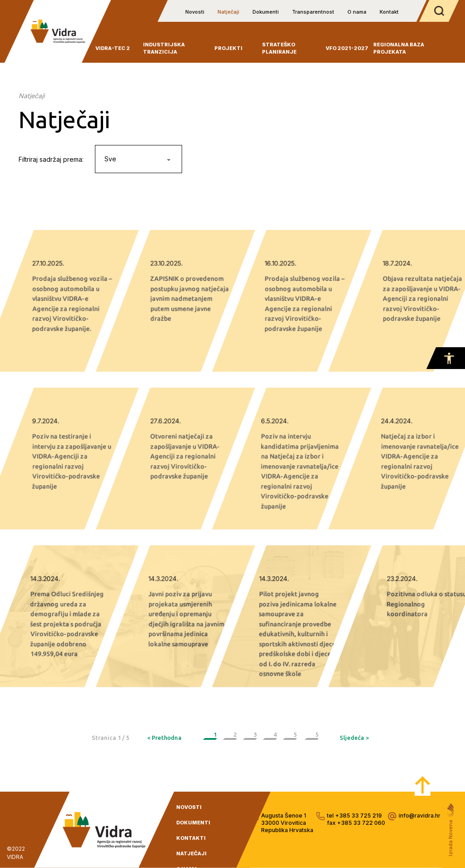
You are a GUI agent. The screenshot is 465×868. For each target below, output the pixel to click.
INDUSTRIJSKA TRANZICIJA (164, 48)
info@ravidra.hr (420, 816)
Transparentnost (313, 12)
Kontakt (389, 12)
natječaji (191, 853)
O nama (357, 12)
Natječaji (228, 12)
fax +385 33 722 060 (356, 823)
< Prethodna (164, 738)
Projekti (228, 48)
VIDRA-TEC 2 (113, 48)
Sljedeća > (354, 738)
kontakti (191, 838)
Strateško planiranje (279, 48)
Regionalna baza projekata (399, 48)
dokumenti (193, 823)
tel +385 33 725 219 (354, 816)
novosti (189, 807)
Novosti (195, 12)
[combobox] (139, 159)
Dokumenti (266, 12)
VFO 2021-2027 (347, 48)
